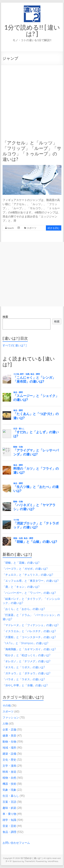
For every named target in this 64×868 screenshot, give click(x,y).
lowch (11, 228)
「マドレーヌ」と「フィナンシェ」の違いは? (31, 625)
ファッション (11, 717)
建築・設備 (9, 754)
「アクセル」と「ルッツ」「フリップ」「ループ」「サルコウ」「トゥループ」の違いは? (32, 151)
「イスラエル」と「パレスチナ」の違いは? (29, 631)
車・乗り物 (9, 814)
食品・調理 (9, 832)
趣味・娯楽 (9, 808)
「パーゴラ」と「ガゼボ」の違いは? (25, 569)
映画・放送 (9, 772)
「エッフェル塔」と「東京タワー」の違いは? (31, 581)
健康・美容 (9, 736)
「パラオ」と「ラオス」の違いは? (24, 679)
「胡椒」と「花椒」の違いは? (21, 563)
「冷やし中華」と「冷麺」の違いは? (25, 685)
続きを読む (54, 228)
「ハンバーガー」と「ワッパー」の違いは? (29, 593)
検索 (5, 317)
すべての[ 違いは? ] (15, 345)
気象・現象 (9, 790)
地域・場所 (9, 748)
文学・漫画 (9, 766)
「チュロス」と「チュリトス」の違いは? (28, 575)
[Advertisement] (32, 99)
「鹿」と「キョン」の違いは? (21, 587)
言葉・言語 (9, 802)
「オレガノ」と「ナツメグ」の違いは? (26, 661)
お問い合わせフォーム (16, 843)
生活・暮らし (11, 796)
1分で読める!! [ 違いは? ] (32, 30)
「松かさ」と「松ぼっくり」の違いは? (26, 655)
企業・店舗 (9, 729)
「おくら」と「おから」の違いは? (24, 609)
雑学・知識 (9, 820)
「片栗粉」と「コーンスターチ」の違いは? (29, 637)
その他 (7, 705)
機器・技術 (9, 784)
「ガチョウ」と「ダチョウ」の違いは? (26, 673)
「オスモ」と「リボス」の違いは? (24, 667)
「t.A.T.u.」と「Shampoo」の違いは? (25, 643)
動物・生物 (9, 742)
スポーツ (32, 228)
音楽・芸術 (9, 826)
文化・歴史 (9, 760)
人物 (5, 723)
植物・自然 (9, 778)
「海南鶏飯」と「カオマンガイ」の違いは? (29, 649)
